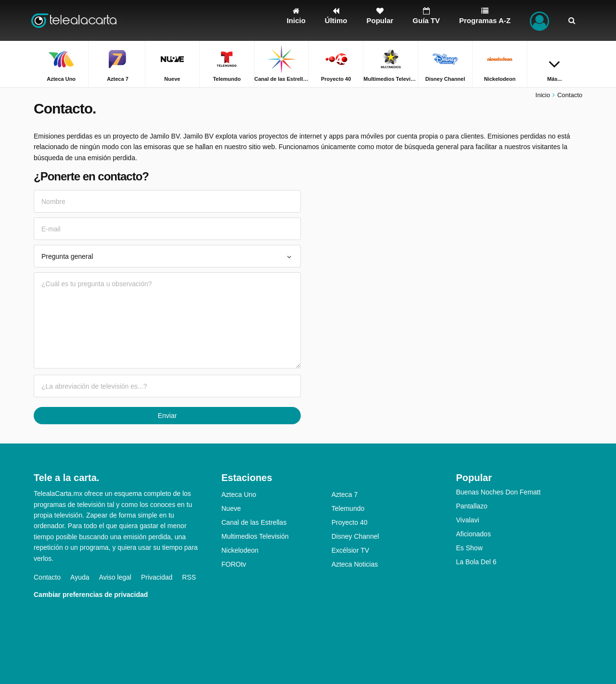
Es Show (469, 548)
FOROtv (234, 564)
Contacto (47, 577)
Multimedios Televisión (255, 536)
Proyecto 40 (350, 522)
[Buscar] (572, 20)
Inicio (543, 95)
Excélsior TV (350, 550)
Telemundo (348, 508)
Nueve (231, 508)
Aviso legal (115, 577)
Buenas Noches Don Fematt (499, 492)
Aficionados (474, 534)
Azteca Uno (239, 494)
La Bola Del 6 (476, 562)
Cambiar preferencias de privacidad (91, 595)
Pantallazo (472, 506)
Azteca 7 (345, 494)
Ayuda (80, 577)
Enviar (167, 416)
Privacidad (157, 577)
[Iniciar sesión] (539, 20)
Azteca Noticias (355, 564)
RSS (189, 577)
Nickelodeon (240, 550)
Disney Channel (355, 536)
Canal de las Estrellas (254, 522)
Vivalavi (468, 520)
